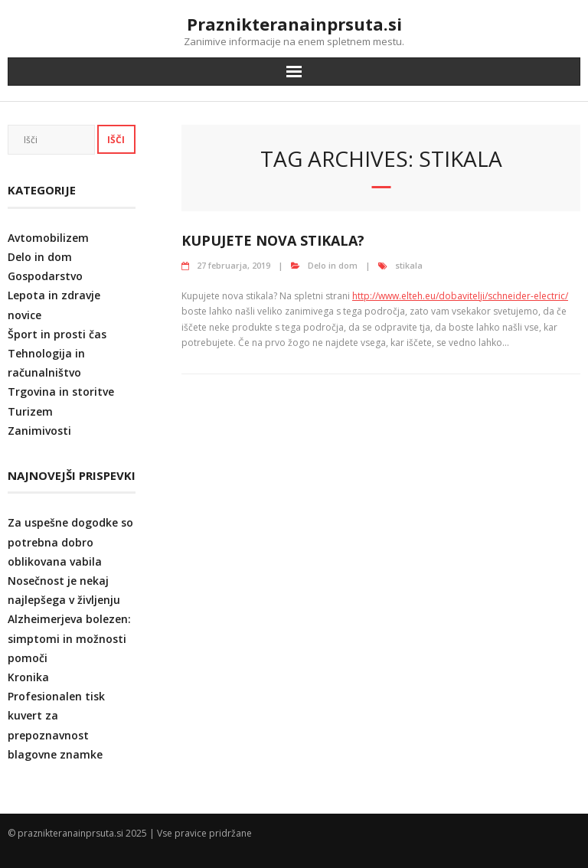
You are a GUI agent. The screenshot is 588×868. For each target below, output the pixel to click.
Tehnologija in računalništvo (46, 363)
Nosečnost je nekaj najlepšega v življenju (64, 590)
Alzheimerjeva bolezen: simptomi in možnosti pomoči (69, 638)
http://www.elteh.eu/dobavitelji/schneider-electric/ (460, 296)
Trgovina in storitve (61, 392)
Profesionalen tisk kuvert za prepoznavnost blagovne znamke (56, 725)
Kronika (28, 677)
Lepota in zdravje (54, 295)
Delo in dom (333, 265)
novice (24, 315)
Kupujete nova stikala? (273, 240)
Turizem (30, 411)
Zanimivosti (39, 431)
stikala (409, 265)
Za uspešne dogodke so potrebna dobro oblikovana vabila (70, 542)
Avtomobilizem (48, 238)
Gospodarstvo (45, 276)
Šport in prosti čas (57, 334)
